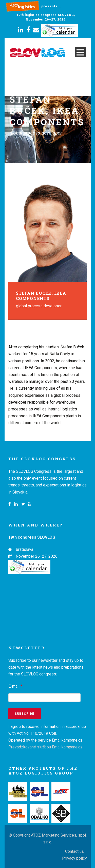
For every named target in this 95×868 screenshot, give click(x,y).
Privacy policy (74, 858)
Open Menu (80, 52)
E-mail (15, 686)
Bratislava (24, 549)
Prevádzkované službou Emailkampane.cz (45, 747)
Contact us (74, 851)
